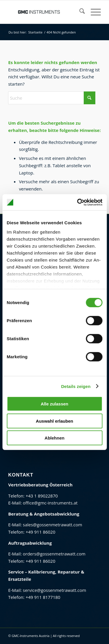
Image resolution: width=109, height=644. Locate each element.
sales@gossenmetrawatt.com (53, 525)
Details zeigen (76, 386)
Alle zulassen (54, 404)
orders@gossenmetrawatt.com (54, 554)
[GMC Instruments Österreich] (45, 12)
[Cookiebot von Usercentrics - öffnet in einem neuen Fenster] (78, 202)
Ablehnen (54, 438)
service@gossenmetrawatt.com (55, 590)
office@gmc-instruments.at (50, 503)
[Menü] (93, 12)
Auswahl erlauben (54, 421)
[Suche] (79, 12)
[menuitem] (79, 12)
